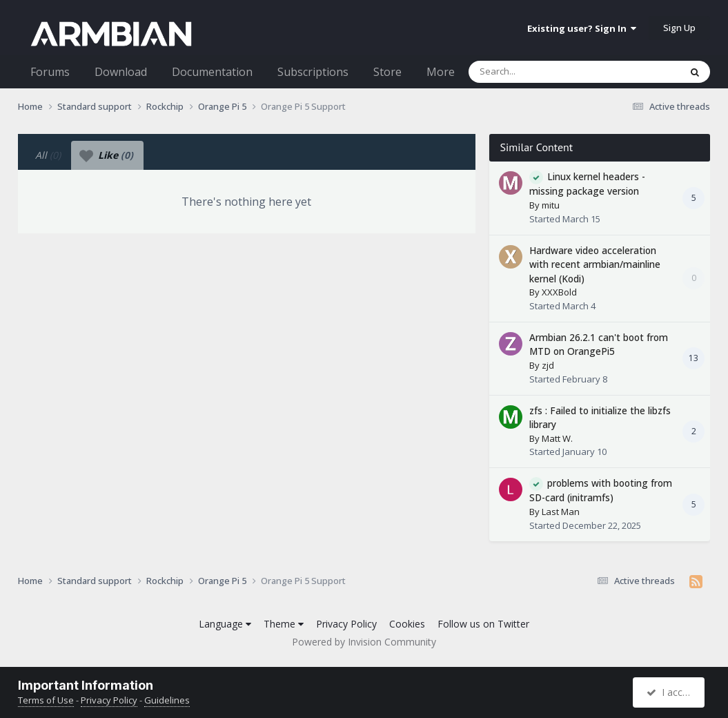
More (441, 72)
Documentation (212, 72)
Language (225, 624)
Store (387, 72)
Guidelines (167, 700)
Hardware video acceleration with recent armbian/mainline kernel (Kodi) (595, 264)
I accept (670, 692)
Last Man (561, 512)
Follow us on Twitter (483, 624)
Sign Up (679, 28)
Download (121, 72)
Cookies (407, 624)
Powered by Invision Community (364, 642)
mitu (551, 205)
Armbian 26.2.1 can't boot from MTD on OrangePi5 (599, 345)
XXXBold (559, 292)
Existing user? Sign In (582, 28)
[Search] (538, 72)
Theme (284, 624)
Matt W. (557, 438)
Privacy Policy (346, 624)
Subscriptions (313, 72)
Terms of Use (46, 700)
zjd (548, 365)
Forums (50, 72)
